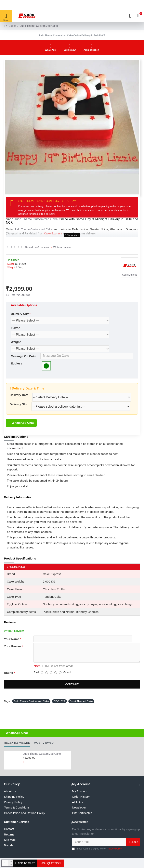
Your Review (13, 656)
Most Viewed (44, 743)
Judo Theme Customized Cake (36, 219)
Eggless (17, 368)
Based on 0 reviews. (37, 247)
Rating (9, 683)
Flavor (15, 329)
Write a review (62, 247)
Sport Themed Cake (81, 711)
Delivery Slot (19, 411)
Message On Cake (23, 359)
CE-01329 (59, 711)
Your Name (12, 646)
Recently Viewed (17, 743)
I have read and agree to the (97, 849)
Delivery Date (19, 401)
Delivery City (20, 314)
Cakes (12, 26)
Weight (16, 344)
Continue (72, 695)
